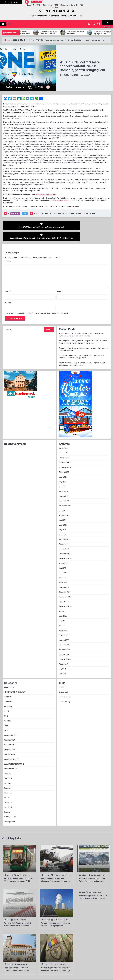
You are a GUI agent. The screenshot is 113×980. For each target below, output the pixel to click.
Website (8, 291)
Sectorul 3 (8, 786)
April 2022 (63, 614)
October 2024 (64, 499)
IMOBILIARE (8, 695)
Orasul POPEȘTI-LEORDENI (14, 753)
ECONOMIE (8, 686)
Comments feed (65, 686)
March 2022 (63, 619)
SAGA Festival (76, 211)
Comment (9, 250)
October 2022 (64, 590)
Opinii (6, 719)
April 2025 (63, 475)
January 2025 (64, 485)
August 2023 (64, 552)
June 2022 (63, 605)
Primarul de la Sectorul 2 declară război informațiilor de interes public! (18, 915)
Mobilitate (8, 710)
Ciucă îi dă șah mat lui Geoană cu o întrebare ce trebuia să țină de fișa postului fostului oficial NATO (56, 959)
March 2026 (63, 437)
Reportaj (7, 762)
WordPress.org (64, 690)
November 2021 (65, 638)
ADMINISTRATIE (10, 676)
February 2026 (64, 442)
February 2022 (64, 624)
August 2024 (64, 504)
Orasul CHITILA (10, 734)
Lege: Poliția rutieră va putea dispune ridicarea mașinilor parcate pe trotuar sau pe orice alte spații (56, 870)
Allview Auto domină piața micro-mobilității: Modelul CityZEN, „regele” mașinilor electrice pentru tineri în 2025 (33, 30)
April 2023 (63, 566)
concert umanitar (45, 211)
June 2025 (63, 466)
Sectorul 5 (8, 796)
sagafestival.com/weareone (46, 192)
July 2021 (62, 658)
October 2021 (64, 643)
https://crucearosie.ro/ (61, 198)
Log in (61, 676)
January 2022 (64, 629)
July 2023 (62, 557)
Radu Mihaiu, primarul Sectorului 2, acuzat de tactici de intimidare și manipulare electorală (93, 887)
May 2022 (63, 610)
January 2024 (64, 538)
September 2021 (65, 648)
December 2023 (65, 542)
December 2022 (65, 581)
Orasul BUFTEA (10, 729)
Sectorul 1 (8, 777)
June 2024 (63, 514)
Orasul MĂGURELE (11, 738)
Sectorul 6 (8, 801)
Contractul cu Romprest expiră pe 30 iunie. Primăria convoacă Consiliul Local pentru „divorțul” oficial (81, 345)
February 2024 (64, 533)
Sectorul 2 (8, 781)
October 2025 (64, 461)
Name (8, 280)
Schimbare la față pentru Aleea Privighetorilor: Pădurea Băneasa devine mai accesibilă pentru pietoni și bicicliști (60, 30)
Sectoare (8, 772)
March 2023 (63, 571)
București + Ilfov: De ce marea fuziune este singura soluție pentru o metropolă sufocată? (83, 338)
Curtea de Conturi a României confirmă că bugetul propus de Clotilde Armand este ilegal (17, 959)
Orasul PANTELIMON (12, 748)
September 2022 (65, 595)
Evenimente (15, 211)
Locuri (6, 700)
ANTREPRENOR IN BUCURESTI (15, 681)
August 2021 (64, 653)
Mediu (6, 705)
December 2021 (65, 634)
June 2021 (63, 662)
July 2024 (62, 509)
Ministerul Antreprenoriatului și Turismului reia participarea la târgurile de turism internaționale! (93, 870)
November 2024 (65, 494)
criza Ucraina (61, 211)
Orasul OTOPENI (10, 743)
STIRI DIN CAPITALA (56, 11)
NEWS (25, 211)
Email (59, 280)
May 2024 (63, 518)
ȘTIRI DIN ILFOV (10, 806)
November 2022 (65, 586)
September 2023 (65, 547)
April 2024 (63, 523)
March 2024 (63, 528)
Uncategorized (9, 810)
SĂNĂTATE (8, 767)
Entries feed (63, 681)
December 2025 (65, 451)
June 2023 (63, 562)
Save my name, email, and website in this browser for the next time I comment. (38, 302)
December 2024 (65, 490)
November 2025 (65, 456)
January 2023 (64, 576)
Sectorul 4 (8, 791)
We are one (90, 211)
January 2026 (64, 446)
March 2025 (63, 480)
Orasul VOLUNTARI (11, 758)
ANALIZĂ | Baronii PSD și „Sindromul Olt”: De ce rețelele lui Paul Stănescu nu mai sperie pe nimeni (82, 353)
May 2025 (63, 470)
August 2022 (64, 600)
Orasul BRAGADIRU (11, 724)
